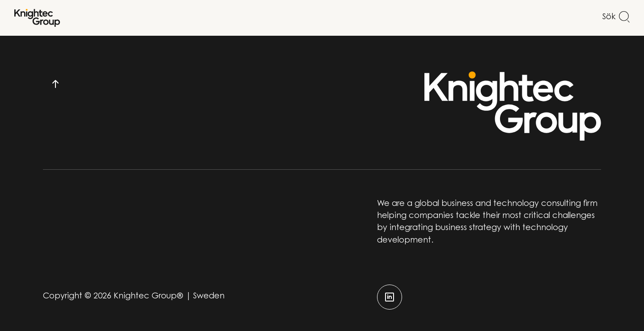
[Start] (37, 18)
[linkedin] (390, 297)
